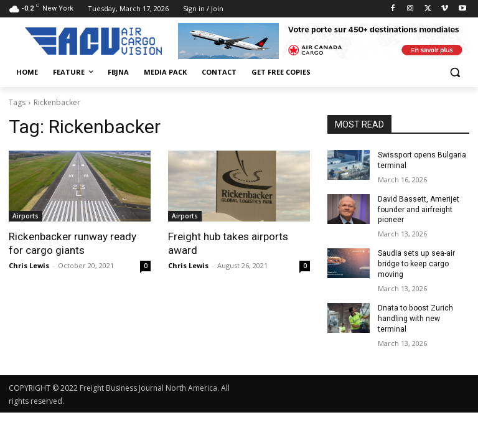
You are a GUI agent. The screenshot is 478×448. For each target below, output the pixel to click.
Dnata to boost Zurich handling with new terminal (415, 318)
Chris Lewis (29, 265)
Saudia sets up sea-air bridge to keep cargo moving (416, 264)
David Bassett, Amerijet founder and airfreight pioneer (419, 209)
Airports (26, 216)
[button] (455, 72)
